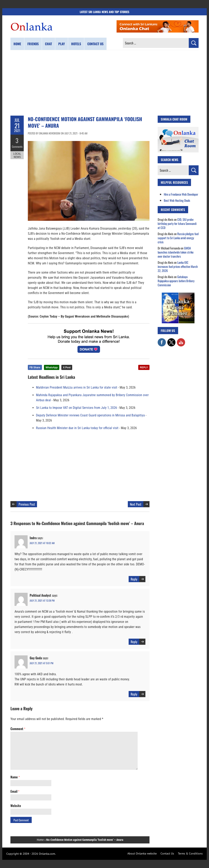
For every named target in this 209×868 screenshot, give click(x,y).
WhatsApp (52, 367)
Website (16, 806)
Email (15, 791)
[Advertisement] (104, 83)
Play (62, 44)
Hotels (76, 44)
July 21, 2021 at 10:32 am (42, 543)
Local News (17, 155)
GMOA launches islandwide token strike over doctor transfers (176, 252)
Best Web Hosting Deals (177, 200)
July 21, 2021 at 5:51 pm (42, 663)
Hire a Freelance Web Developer (181, 194)
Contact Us (167, 853)
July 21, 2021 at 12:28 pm (42, 600)
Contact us (95, 44)
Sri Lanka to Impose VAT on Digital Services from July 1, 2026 (76, 408)
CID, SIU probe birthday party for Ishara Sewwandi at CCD (177, 223)
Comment (18, 729)
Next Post (136, 504)
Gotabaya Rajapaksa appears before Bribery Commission (176, 281)
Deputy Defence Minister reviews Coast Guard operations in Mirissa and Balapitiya (90, 415)
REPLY (144, 367)
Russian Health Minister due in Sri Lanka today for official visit (77, 428)
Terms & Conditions (190, 853)
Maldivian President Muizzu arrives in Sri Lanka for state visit (77, 387)
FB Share (35, 367)
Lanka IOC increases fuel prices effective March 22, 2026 (178, 266)
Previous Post (27, 504)
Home (17, 44)
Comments (17, 146)
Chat (48, 44)
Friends (33, 44)
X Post (67, 367)
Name (15, 777)
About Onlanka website (142, 853)
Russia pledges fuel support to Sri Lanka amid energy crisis (178, 238)
